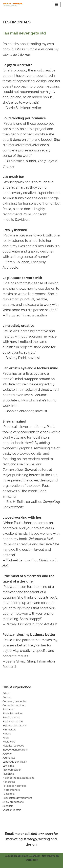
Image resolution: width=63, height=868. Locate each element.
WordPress (32, 860)
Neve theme (49, 856)
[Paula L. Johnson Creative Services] (13, 5)
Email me (12, 834)
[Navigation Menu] (57, 5)
